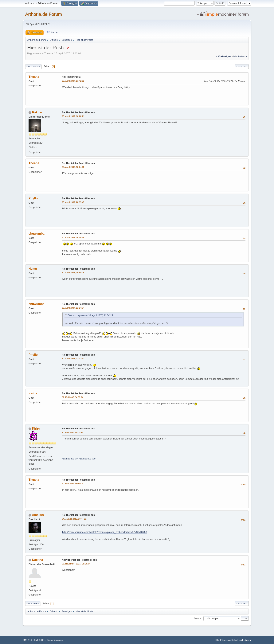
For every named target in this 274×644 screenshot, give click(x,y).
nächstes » (240, 56)
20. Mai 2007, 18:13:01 (72, 484)
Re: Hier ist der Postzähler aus (78, 112)
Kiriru (36, 429)
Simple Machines (55, 640)
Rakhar (37, 112)
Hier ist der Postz (71, 77)
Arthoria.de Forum (43, 14)
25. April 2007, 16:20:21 (73, 116)
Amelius (38, 515)
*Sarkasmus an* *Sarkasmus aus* (79, 459)
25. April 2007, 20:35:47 (73, 202)
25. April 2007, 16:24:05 (73, 167)
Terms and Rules (229, 640)
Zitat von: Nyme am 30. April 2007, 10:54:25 (90, 315)
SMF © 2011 (40, 640)
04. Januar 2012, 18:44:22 (74, 519)
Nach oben (33, 603)
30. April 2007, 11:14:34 (73, 308)
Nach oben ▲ (245, 640)
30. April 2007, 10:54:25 (73, 273)
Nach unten (33, 67)
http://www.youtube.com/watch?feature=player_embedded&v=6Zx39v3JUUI (105, 532)
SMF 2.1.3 (28, 640)
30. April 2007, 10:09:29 (73, 237)
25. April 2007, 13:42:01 (73, 81)
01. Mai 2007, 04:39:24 (72, 397)
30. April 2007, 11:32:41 (73, 359)
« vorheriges (224, 56)
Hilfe (217, 640)
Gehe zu (198, 618)
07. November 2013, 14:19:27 (76, 564)
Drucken (242, 67)
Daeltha (37, 560)
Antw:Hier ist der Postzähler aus (79, 560)
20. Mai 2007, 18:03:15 (72, 432)
